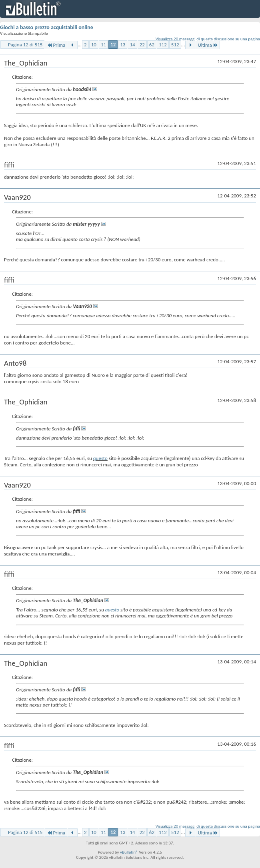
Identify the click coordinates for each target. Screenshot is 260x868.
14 (132, 45)
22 (142, 45)
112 (163, 45)
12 (113, 45)
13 (123, 45)
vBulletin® (129, 852)
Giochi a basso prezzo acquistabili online (47, 27)
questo (100, 458)
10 (94, 45)
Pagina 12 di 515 (25, 45)
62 (152, 45)
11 (103, 45)
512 (175, 45)
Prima (56, 45)
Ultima (208, 45)
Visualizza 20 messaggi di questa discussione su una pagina (208, 39)
